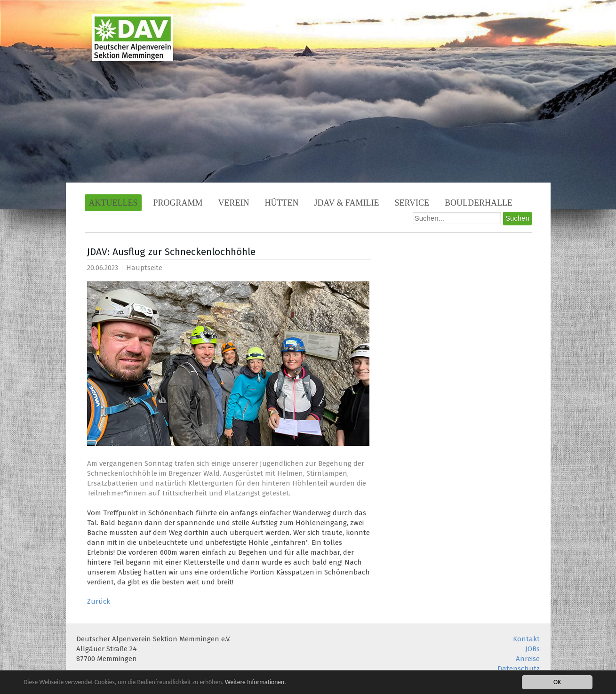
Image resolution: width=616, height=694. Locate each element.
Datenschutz (519, 669)
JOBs (532, 649)
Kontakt (526, 639)
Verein (234, 203)
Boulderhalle (479, 203)
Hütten (282, 203)
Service (412, 203)
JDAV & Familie (347, 203)
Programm (178, 203)
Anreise (528, 659)
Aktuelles (113, 203)
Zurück (99, 601)
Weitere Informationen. (256, 682)
